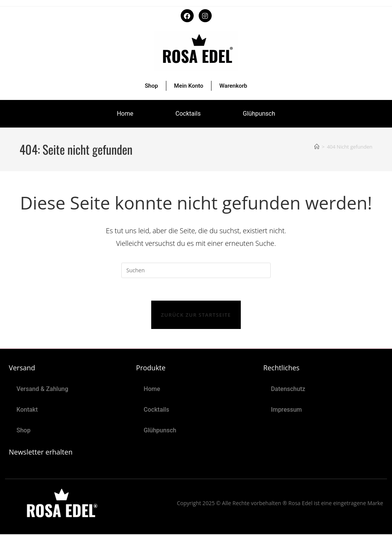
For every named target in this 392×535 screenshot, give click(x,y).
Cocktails (188, 114)
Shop (151, 86)
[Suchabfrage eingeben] (196, 270)
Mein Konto (189, 86)
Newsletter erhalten (41, 453)
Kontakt (27, 410)
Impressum (287, 410)
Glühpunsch (259, 114)
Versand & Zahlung (42, 390)
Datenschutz (288, 390)
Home (125, 114)
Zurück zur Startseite (196, 316)
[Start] (317, 147)
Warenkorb (233, 86)
